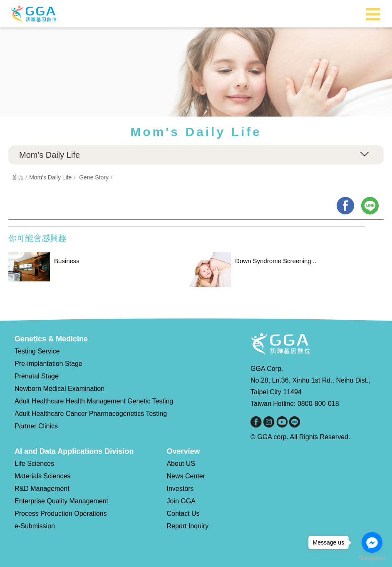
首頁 (17, 177)
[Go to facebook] (372, 542)
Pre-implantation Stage (48, 364)
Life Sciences (34, 464)
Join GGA (181, 501)
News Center (186, 476)
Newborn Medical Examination (60, 389)
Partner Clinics (36, 426)
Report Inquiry (187, 526)
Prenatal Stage (37, 376)
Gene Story (94, 177)
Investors (180, 489)
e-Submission (35, 526)
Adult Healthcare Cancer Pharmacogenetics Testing (91, 414)
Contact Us (183, 514)
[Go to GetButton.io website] (372, 558)
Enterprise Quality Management (61, 501)
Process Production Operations (61, 514)
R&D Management (42, 489)
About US (181, 464)
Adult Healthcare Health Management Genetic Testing (94, 401)
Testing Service (37, 351)
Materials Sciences (42, 476)
